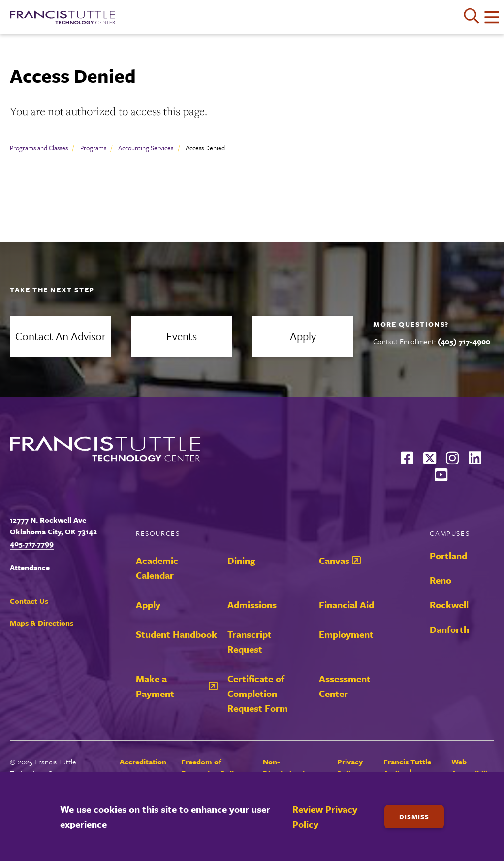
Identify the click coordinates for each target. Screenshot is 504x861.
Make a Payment (155, 686)
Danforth (449, 629)
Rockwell (449, 605)
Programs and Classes (39, 148)
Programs (93, 148)
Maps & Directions (42, 623)
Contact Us (29, 601)
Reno (441, 580)
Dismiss (414, 817)
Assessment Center (345, 686)
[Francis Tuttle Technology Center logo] (63, 17)
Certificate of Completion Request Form (258, 693)
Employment (346, 634)
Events (182, 336)
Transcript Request (250, 642)
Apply (303, 336)
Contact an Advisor (61, 336)
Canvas (334, 560)
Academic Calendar (157, 568)
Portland (448, 555)
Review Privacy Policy (325, 816)
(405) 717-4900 (464, 341)
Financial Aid (346, 605)
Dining (241, 560)
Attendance (30, 567)
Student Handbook (176, 634)
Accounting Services (146, 148)
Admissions (252, 605)
